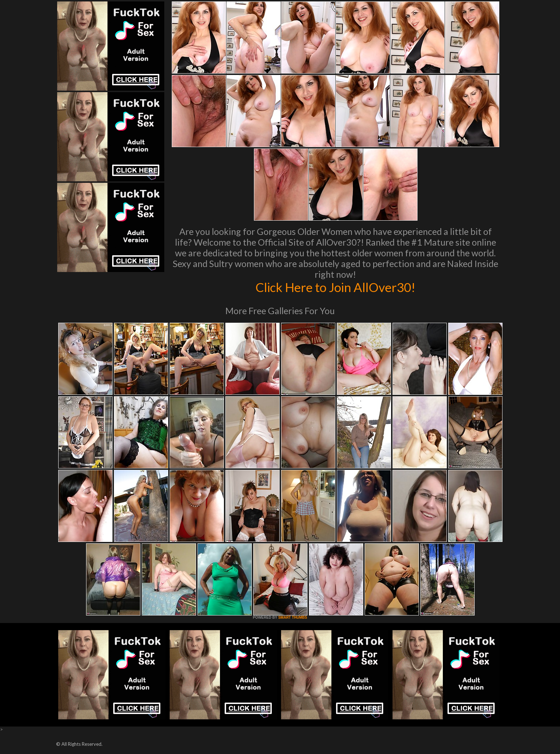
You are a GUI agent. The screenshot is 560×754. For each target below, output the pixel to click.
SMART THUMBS (293, 617)
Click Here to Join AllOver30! (335, 287)
